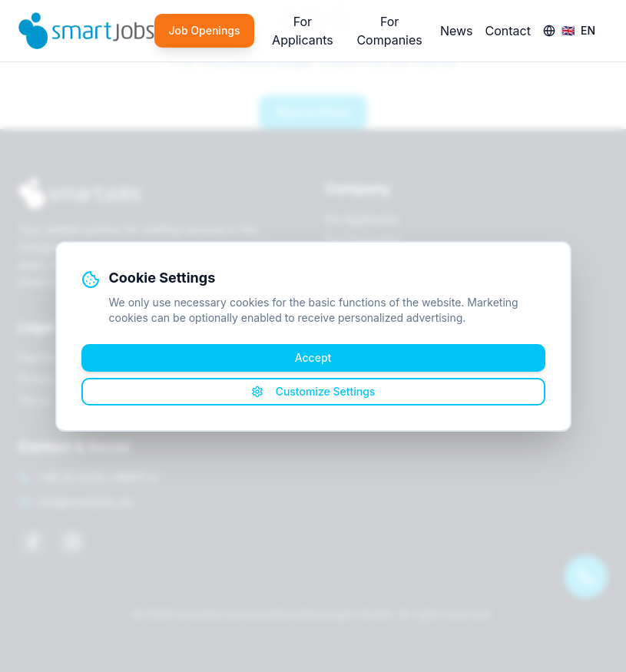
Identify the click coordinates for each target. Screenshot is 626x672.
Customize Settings (313, 391)
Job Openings (204, 30)
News (457, 31)
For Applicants (303, 31)
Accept (313, 358)
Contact (508, 31)
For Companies (389, 31)
